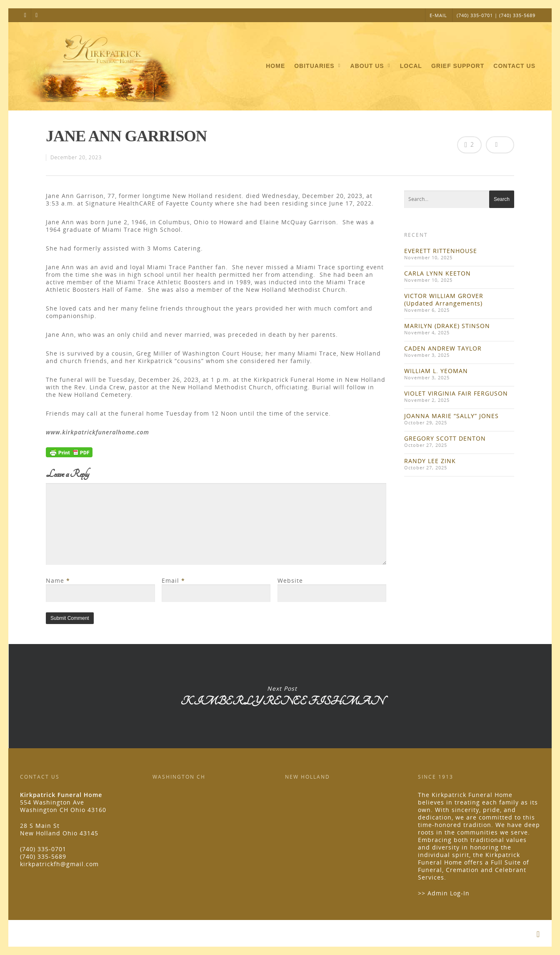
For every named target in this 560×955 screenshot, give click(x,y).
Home (275, 66)
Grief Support (458, 66)
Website (290, 580)
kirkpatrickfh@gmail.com (59, 864)
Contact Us (514, 66)
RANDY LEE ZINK (430, 461)
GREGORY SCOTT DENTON (445, 438)
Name (58, 580)
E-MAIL (438, 15)
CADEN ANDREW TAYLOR (443, 348)
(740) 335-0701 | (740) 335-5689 (496, 15)
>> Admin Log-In (444, 893)
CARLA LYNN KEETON (437, 273)
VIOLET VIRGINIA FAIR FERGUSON (456, 393)
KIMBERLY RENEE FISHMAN (282, 696)
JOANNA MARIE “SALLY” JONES (451, 416)
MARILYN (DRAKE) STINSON (447, 326)
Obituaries (318, 66)
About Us (371, 66)
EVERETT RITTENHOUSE (441, 251)
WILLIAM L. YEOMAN (436, 371)
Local (411, 66)
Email (173, 580)
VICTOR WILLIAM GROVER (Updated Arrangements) (444, 300)
